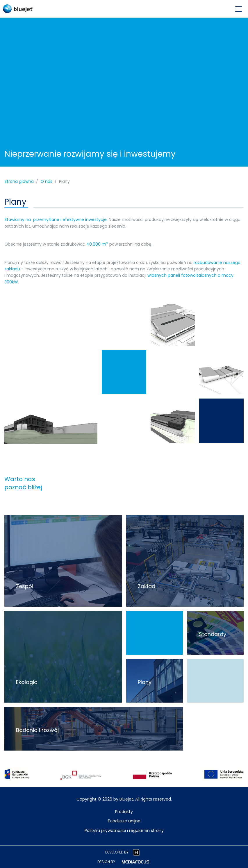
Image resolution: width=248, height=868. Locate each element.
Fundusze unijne (124, 821)
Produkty (124, 812)
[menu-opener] (239, 9)
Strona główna (19, 181)
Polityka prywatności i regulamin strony (124, 831)
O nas (46, 181)
